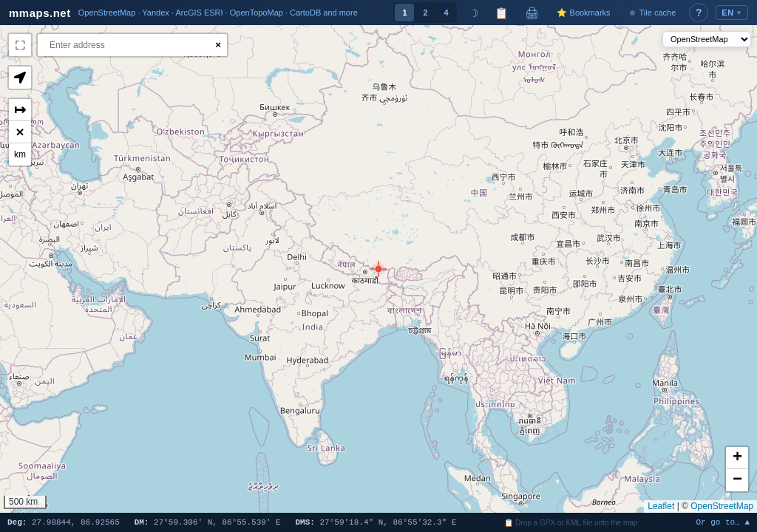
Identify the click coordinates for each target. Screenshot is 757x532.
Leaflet (661, 506)
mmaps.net (40, 13)
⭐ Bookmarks (583, 13)
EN (732, 13)
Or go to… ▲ (723, 523)
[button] (378, 269)
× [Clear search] (218, 45)
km (20, 154)
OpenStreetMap (722, 506)
